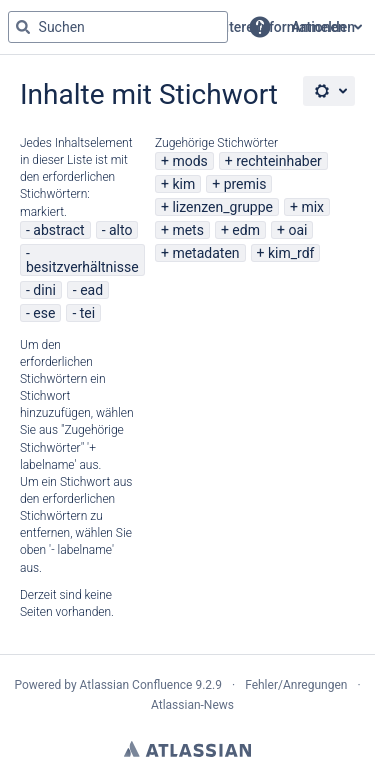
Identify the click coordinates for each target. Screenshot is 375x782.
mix (312, 207)
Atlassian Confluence (136, 685)
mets (188, 230)
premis (245, 184)
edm (246, 230)
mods (189, 161)
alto (120, 230)
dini (44, 290)
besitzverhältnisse (82, 267)
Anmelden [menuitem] (323, 27)
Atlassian (187, 749)
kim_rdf (291, 253)
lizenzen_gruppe (222, 207)
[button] (260, 27)
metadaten (205, 253)
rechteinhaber (279, 161)
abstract (58, 230)
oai (297, 230)
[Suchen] (23, 27)
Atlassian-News (192, 705)
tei (87, 313)
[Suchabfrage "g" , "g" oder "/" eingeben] (118, 27)
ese (44, 313)
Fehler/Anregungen (296, 685)
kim (183, 184)
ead (91, 290)
